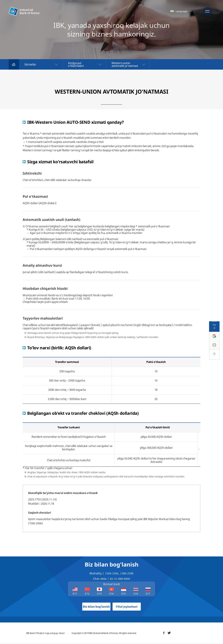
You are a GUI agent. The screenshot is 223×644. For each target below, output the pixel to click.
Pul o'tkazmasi (35, 196)
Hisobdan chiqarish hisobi (45, 288)
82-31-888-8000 (120, 579)
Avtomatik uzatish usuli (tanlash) (51, 220)
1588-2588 (127, 573)
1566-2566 (112, 573)
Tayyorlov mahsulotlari (43, 318)
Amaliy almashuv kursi (42, 265)
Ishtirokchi (32, 173)
